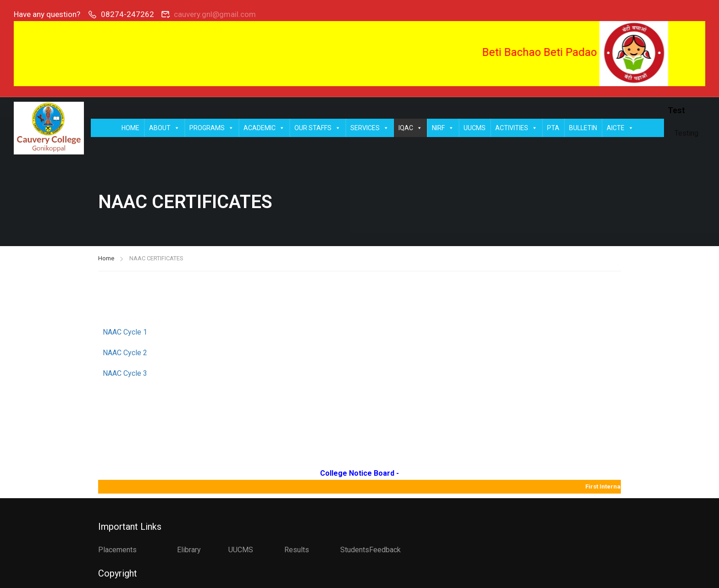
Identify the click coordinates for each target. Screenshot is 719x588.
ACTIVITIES (516, 128)
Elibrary (189, 550)
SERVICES (370, 128)
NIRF (443, 128)
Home (106, 259)
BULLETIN (583, 128)
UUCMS (475, 128)
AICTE (620, 128)
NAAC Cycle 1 (125, 333)
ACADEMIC (264, 128)
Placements (117, 550)
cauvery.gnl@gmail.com (215, 14)
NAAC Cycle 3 (126, 374)
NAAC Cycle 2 (125, 354)
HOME (130, 128)
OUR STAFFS (318, 128)
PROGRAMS (212, 128)
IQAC (410, 128)
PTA (553, 128)
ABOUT (164, 128)
